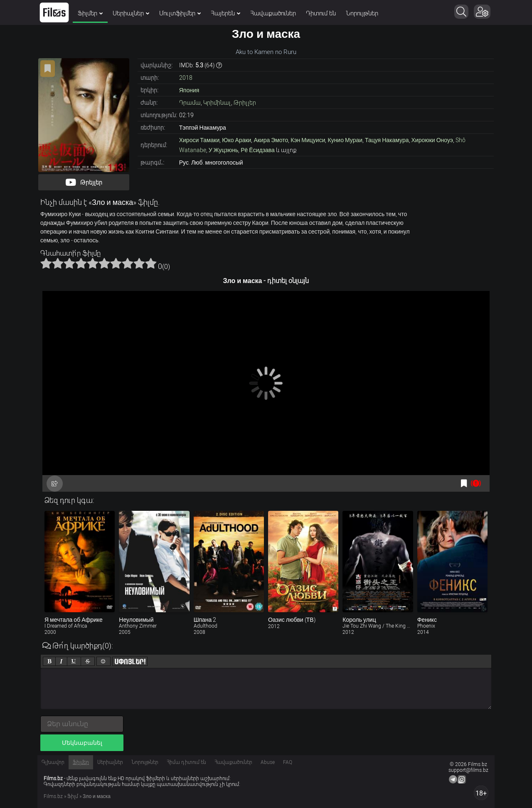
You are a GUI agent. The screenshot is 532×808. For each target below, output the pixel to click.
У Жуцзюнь (223, 150)
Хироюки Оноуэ (432, 140)
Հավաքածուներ (273, 13)
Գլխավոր (53, 762)
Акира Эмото (271, 140)
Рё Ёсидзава (258, 150)
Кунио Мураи (345, 140)
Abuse (268, 762)
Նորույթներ (362, 13)
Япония (189, 90)
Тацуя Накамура (387, 140)
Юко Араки (236, 140)
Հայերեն (225, 13)
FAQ (288, 762)
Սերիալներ (131, 13)
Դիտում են (321, 13)
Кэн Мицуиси (308, 140)
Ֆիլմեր (90, 13)
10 (151, 263)
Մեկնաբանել (82, 743)
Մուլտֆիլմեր (180, 13)
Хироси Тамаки (199, 140)
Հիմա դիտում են (186, 762)
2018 (186, 78)
